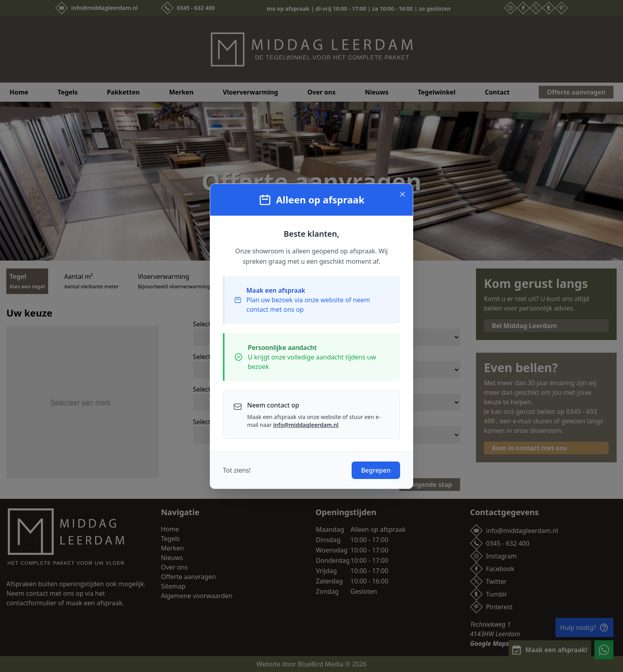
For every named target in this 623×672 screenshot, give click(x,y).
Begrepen (376, 470)
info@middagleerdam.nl (306, 425)
